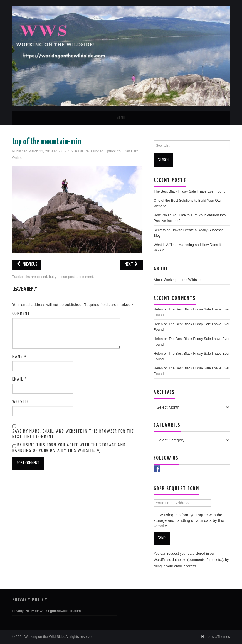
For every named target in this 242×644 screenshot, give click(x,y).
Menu (121, 118)
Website (20, 402)
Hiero (206, 637)
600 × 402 (65, 151)
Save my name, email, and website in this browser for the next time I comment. (73, 434)
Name (19, 357)
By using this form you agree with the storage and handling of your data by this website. (69, 448)
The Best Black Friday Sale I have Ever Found (189, 191)
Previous (27, 264)
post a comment (81, 277)
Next (132, 264)
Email (20, 379)
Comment (21, 314)
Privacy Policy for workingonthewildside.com (47, 611)
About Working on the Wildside (177, 280)
